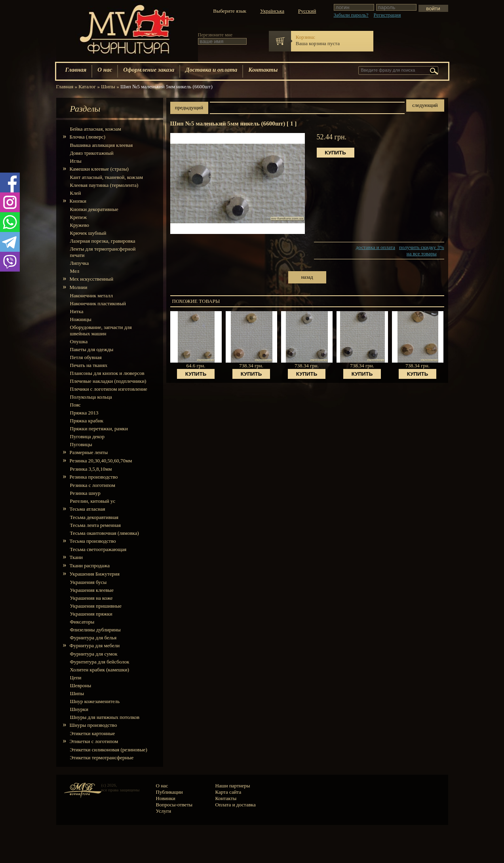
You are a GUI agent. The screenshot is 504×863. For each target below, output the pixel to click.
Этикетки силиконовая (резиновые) (109, 750)
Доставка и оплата (211, 70)
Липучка (80, 263)
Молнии (79, 287)
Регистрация (387, 15)
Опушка (79, 341)
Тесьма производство (93, 541)
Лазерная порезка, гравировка (103, 241)
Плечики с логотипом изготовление (109, 389)
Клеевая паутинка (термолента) (104, 185)
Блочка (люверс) (88, 137)
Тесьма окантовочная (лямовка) (105, 533)
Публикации (169, 792)
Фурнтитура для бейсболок (100, 662)
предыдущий (189, 107)
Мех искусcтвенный (92, 279)
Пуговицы (81, 444)
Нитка (77, 311)
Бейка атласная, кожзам (96, 129)
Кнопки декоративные (94, 209)
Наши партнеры (233, 786)
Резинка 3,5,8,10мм (91, 469)
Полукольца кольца (91, 397)
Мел (75, 271)
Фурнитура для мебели (95, 645)
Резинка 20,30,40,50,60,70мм (101, 461)
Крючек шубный (88, 233)
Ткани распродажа (90, 566)
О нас (105, 70)
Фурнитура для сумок (94, 654)
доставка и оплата (376, 247)
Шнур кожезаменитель (95, 701)
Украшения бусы (88, 582)
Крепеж (79, 217)
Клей (76, 193)
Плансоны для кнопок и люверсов (107, 373)
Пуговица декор (87, 436)
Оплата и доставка (236, 805)
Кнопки (78, 201)
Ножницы (81, 319)
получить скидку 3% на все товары (422, 250)
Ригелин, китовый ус (93, 501)
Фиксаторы (82, 622)
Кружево (80, 225)
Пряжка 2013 (84, 413)
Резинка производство (94, 477)
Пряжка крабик (87, 421)
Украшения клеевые (92, 590)
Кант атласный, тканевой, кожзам (107, 177)
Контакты (263, 70)
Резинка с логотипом (93, 485)
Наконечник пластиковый (98, 303)
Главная (76, 70)
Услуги (164, 811)
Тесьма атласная (88, 509)
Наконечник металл (91, 296)
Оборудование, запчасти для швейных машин (101, 330)
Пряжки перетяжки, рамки (99, 429)
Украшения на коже (91, 598)
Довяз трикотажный (92, 153)
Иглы (76, 161)
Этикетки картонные (93, 733)
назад (307, 277)
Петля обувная (86, 357)
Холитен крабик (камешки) (100, 670)
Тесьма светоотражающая (98, 549)
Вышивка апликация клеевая (102, 145)
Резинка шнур (85, 493)
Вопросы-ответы (174, 805)
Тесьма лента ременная (95, 525)
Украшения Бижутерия (95, 574)
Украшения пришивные (96, 606)
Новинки (166, 798)
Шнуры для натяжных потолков (105, 717)
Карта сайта (228, 792)
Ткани (76, 557)
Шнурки (79, 709)
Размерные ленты (89, 452)
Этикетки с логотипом (94, 741)
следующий (425, 105)
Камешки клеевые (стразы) (99, 169)
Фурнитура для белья (93, 638)
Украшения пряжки (91, 614)
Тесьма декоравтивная (94, 517)
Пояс (75, 405)
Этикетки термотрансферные (102, 758)
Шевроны (81, 685)
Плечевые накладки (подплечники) (108, 381)
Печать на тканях (89, 365)
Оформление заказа (149, 70)
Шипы (77, 693)
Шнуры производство (94, 725)
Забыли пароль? (351, 15)
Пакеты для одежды (92, 349)
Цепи (76, 678)
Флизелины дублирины (95, 630)
